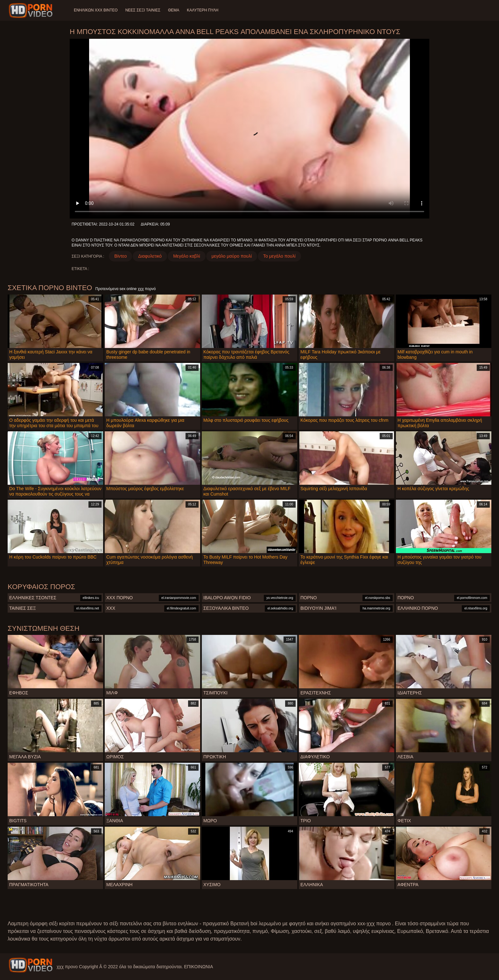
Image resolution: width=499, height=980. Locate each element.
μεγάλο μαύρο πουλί (232, 256)
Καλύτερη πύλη (203, 10)
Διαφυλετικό (150, 256)
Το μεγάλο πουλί (279, 256)
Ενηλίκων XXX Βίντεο (96, 10)
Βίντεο (120, 256)
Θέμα (174, 10)
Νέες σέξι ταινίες (143, 10)
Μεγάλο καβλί (187, 256)
